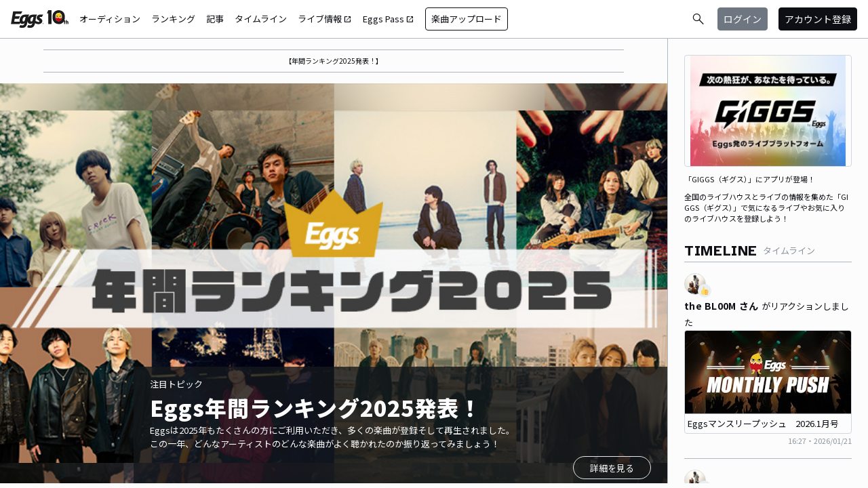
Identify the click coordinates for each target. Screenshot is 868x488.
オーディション (110, 19)
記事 (215, 19)
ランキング (173, 19)
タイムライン (261, 19)
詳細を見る (612, 468)
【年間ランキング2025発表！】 (334, 61)
